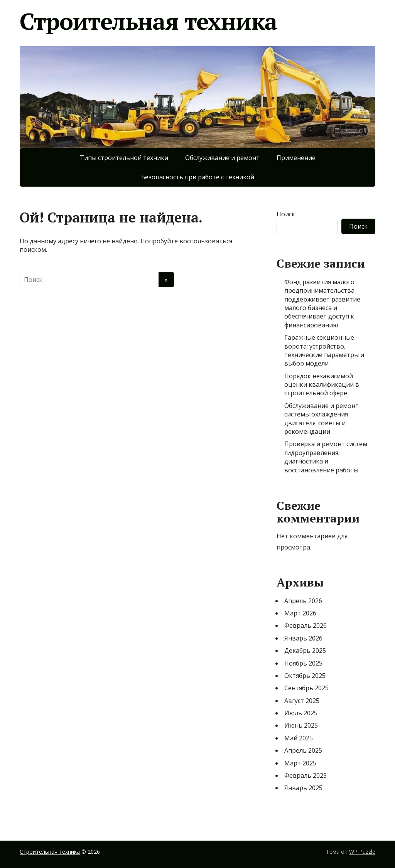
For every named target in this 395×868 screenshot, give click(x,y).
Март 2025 (300, 763)
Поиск (286, 214)
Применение (296, 158)
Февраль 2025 (306, 775)
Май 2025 (299, 738)
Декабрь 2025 (305, 651)
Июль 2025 (301, 713)
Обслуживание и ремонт (222, 158)
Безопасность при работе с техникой (198, 177)
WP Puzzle (362, 852)
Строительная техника (148, 21)
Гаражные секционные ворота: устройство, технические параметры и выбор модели (324, 350)
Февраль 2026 (306, 625)
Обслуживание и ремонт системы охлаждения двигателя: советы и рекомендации (322, 419)
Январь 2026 (303, 638)
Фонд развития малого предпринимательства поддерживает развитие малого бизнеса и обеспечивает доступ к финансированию (322, 303)
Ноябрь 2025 (303, 663)
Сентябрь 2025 (306, 688)
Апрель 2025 (303, 750)
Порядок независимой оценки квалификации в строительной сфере (322, 385)
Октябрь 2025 (305, 676)
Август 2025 (302, 701)
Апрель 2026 (303, 601)
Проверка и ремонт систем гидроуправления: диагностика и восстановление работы (326, 457)
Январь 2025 (303, 788)
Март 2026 (300, 613)
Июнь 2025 (301, 725)
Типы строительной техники (124, 158)
